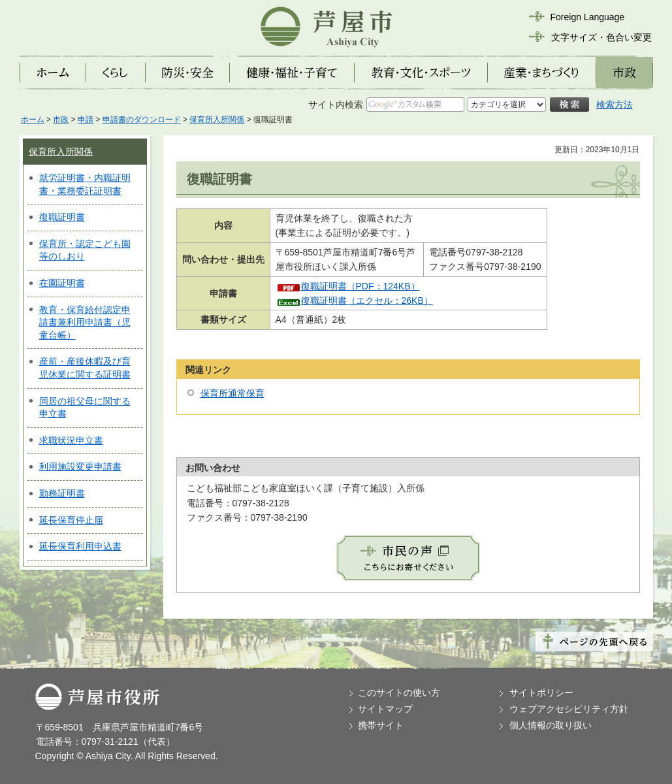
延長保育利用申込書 (80, 546)
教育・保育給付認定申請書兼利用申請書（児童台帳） (85, 322)
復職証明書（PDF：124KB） (360, 286)
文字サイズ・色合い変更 (601, 37)
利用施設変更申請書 (80, 466)
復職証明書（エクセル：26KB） (367, 301)
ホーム (33, 120)
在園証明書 (62, 283)
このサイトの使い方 (399, 693)
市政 (61, 120)
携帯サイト (381, 725)
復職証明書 (62, 217)
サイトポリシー (541, 693)
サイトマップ (385, 709)
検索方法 (615, 105)
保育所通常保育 (232, 393)
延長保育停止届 (71, 520)
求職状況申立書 (71, 440)
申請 (86, 120)
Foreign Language (588, 17)
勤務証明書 (62, 493)
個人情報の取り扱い (551, 725)
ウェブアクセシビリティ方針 (569, 709)
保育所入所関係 (217, 120)
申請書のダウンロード (142, 120)
